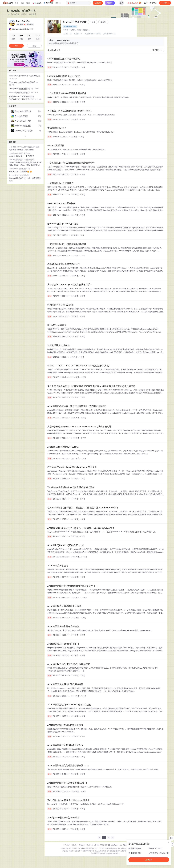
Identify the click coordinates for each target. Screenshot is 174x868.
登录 (121, 3)
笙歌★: (12, 171)
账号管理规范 (111, 851)
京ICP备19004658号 (87, 849)
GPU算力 (49, 2)
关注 (16, 46)
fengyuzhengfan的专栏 (22, 11)
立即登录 (149, 860)
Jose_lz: (12, 156)
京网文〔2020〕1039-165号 (103, 849)
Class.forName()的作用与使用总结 (23, 84)
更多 (58, 3)
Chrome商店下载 (100, 851)
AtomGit (37, 3)
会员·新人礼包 (134, 3)
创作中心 (153, 3)
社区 (28, 3)
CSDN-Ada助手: (15, 162)
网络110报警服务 (75, 851)
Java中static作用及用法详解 (24, 89)
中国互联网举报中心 (88, 851)
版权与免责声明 (121, 851)
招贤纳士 (74, 845)
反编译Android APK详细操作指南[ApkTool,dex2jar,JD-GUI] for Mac (25, 98)
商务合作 (82, 845)
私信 (34, 46)
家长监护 (65, 851)
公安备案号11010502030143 (70, 849)
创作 (165, 3)
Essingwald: (14, 178)
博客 (16, 3)
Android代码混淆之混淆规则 (23, 93)
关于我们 (67, 845)
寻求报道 (90, 845)
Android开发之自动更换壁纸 (20, 175)
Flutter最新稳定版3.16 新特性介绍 (22, 160)
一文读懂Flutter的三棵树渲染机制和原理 (24, 147)
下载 (22, 3)
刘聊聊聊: (13, 150)
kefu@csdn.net (116, 845)
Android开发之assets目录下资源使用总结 (25, 77)
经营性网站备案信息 (120, 849)
